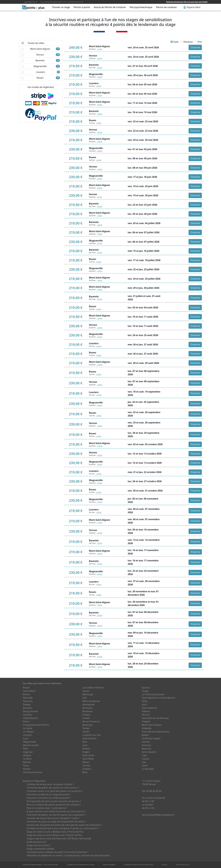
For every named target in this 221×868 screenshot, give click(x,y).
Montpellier (89, 705)
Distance (187, 42)
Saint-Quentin (149, 752)
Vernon (146, 715)
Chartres (27, 715)
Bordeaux (88, 711)
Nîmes (86, 762)
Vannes (146, 742)
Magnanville (29, 742)
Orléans (27, 755)
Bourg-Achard (30, 711)
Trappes (146, 721)
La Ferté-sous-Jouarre (153, 694)
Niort (26, 749)
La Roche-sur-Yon (92, 735)
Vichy (145, 701)
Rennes (27, 762)
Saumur (146, 688)
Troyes (145, 691)
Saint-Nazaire (89, 738)
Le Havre (28, 728)
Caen (144, 755)
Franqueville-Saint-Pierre (36, 725)
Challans (87, 769)
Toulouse (28, 701)
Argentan (28, 752)
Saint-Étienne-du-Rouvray (155, 718)
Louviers (27, 735)
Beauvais (147, 749)
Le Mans (27, 759)
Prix (198, 42)
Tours (26, 766)
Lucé (25, 738)
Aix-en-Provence (91, 721)
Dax (144, 762)
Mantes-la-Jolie (31, 745)
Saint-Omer (89, 755)
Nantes (27, 769)
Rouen (26, 688)
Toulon (86, 691)
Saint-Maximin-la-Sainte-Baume (158, 698)
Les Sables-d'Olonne (93, 688)
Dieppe (27, 705)
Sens (144, 705)
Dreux (26, 721)
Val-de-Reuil (29, 691)
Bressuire (87, 708)
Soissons (146, 745)
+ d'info (99, 49)
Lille (85, 698)
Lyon (85, 745)
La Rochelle (148, 769)
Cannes (86, 766)
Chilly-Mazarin (30, 718)
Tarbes (86, 728)
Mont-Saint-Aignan (152, 725)
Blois (85, 772)
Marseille (28, 698)
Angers (86, 752)
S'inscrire (195, 47)
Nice (85, 742)
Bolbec (145, 735)
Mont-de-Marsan (91, 701)
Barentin (27, 708)
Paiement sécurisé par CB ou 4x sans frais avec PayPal (187, 2)
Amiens (86, 749)
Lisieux (145, 759)
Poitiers (86, 715)
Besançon (88, 725)
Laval (145, 766)
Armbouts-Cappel (151, 738)
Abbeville (147, 728)
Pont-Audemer (150, 708)
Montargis (88, 694)
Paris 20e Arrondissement (155, 732)
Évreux (27, 694)
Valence (146, 711)
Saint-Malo (88, 759)
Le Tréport (28, 732)
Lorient (86, 718)
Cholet (86, 732)
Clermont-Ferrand (32, 772)
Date (174, 42)
